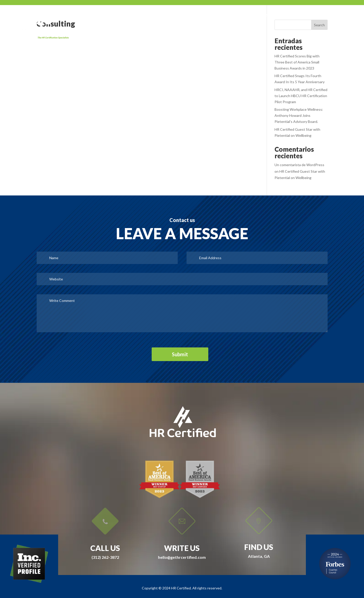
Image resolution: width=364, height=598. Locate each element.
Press (212, 15)
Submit (180, 354)
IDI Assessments (299, 15)
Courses (235, 15)
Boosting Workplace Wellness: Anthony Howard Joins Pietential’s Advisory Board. (299, 115)
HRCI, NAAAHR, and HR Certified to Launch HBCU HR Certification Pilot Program (301, 96)
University (264, 15)
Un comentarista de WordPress (299, 165)
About (169, 15)
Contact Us (335, 15)
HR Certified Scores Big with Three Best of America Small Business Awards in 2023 (297, 62)
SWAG (191, 15)
